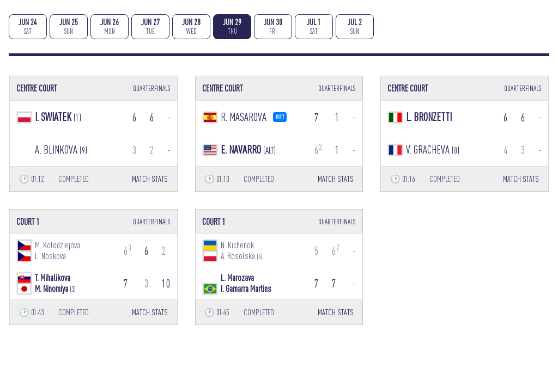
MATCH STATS (150, 179)
